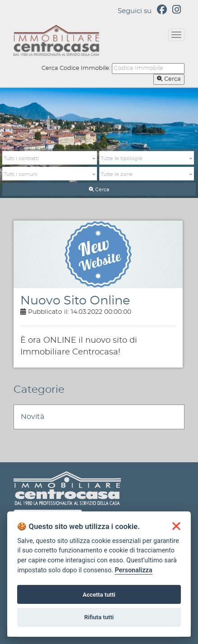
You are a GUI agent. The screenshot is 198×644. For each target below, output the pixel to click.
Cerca (169, 79)
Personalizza (133, 570)
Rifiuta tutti (99, 617)
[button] (50, 159)
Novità (32, 417)
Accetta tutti (99, 595)
